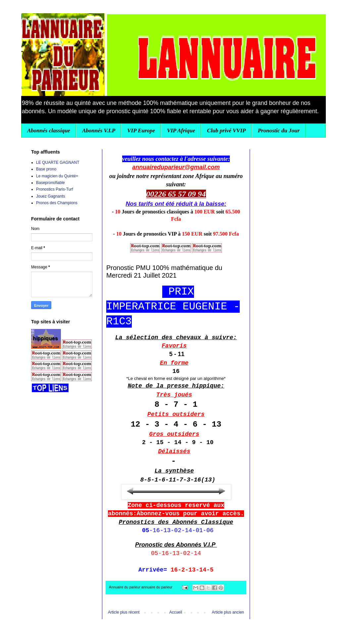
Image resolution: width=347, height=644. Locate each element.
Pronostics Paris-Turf (55, 189)
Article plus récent (124, 612)
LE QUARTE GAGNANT (58, 162)
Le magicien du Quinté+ (57, 176)
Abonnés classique (49, 131)
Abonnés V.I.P (99, 131)
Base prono (46, 169)
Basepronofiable (50, 183)
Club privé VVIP (226, 131)
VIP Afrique (181, 131)
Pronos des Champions (57, 203)
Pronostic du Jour (279, 131)
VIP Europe (141, 131)
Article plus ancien (228, 612)
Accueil (176, 612)
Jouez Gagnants (50, 196)
